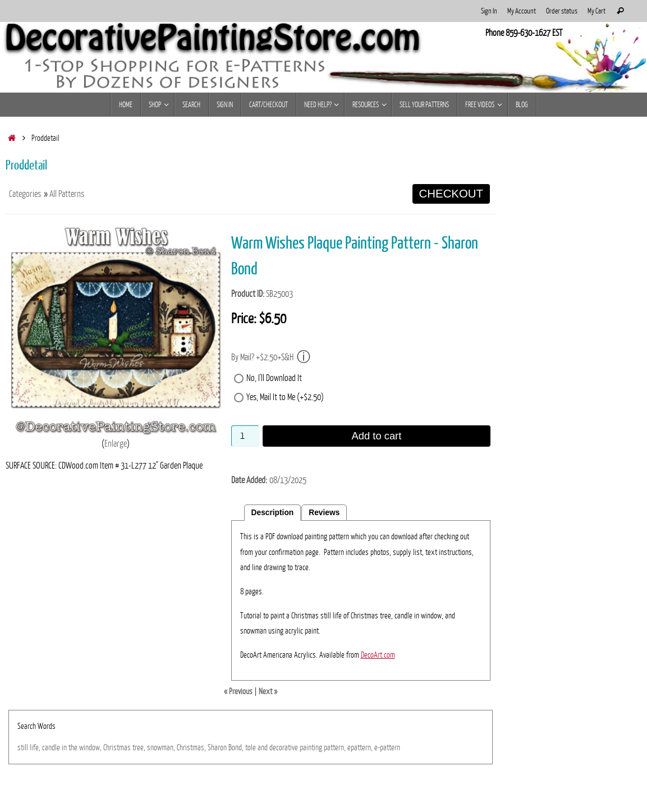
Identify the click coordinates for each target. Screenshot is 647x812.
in (64, 747)
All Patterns (67, 194)
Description (273, 513)
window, (90, 747)
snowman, (161, 747)
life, (35, 747)
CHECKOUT (451, 194)
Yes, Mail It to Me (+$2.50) (285, 397)
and (263, 747)
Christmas (117, 747)
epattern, (360, 747)
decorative (284, 747)
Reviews (324, 513)
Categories (25, 194)
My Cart (596, 11)
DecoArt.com (378, 655)
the (73, 747)
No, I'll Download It (274, 378)
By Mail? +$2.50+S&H (271, 357)
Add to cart (377, 436)
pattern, (335, 747)
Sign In (489, 11)
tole (251, 747)
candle (51, 747)
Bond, (236, 747)
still (23, 747)
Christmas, (191, 747)
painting (311, 747)
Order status (562, 11)
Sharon (217, 747)
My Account (522, 11)
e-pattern (387, 747)
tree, (139, 747)
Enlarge (116, 444)
